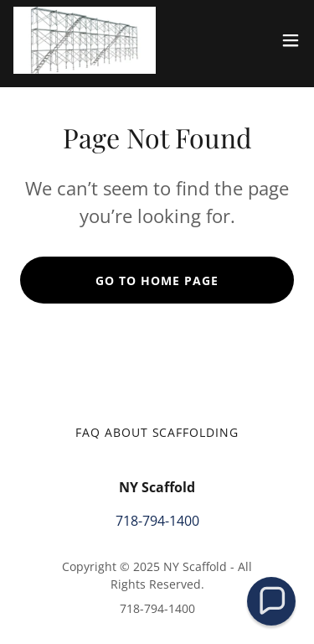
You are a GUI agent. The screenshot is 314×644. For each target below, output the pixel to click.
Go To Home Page (157, 280)
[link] (85, 40)
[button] (291, 40)
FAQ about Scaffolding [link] (157, 432)
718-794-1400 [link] (157, 521)
